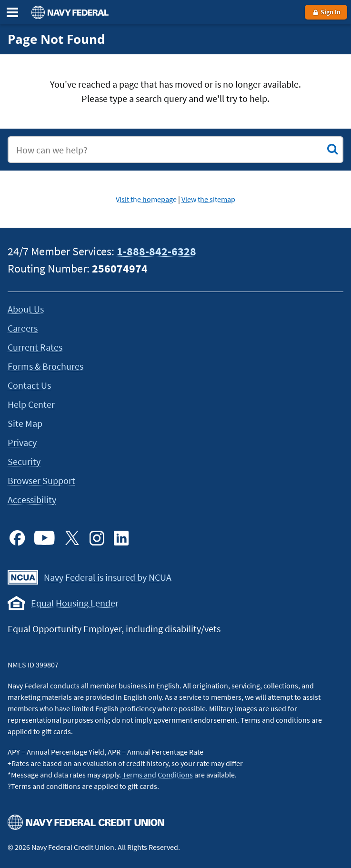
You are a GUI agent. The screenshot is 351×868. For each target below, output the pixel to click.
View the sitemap (208, 199)
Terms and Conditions (158, 775)
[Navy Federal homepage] (69, 12)
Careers (23, 328)
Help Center (31, 404)
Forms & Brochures (45, 366)
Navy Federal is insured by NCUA (108, 577)
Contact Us (29, 385)
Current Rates (35, 347)
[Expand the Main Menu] (12, 12)
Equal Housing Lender (75, 603)
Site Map (25, 423)
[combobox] (175, 150)
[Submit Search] (332, 149)
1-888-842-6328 (156, 251)
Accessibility (32, 500)
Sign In (326, 12)
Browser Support (41, 480)
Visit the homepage (146, 199)
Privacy (22, 442)
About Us (26, 309)
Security (24, 461)
